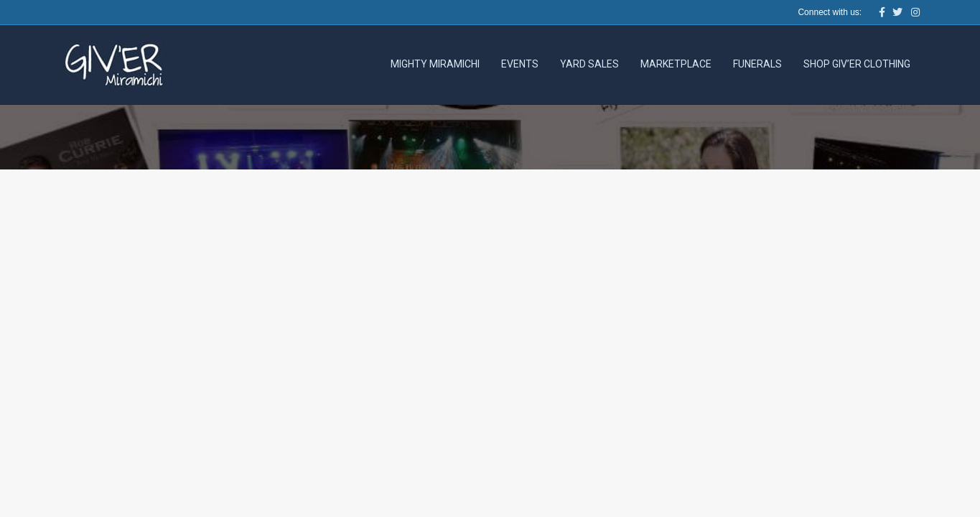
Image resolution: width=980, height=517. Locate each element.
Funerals (757, 64)
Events (520, 64)
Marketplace (676, 64)
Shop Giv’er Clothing (857, 64)
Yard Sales (589, 64)
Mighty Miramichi (435, 64)
